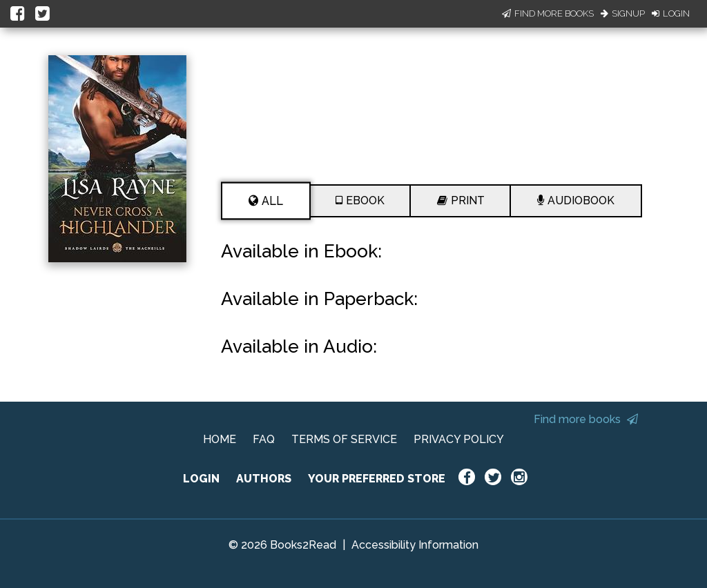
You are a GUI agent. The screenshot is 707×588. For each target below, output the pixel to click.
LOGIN (201, 479)
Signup (623, 13)
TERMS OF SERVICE (344, 439)
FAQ (264, 439)
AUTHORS (264, 479)
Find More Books (548, 13)
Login (671, 13)
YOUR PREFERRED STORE (377, 479)
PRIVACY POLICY (459, 439)
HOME (220, 439)
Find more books (586, 419)
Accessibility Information (415, 545)
